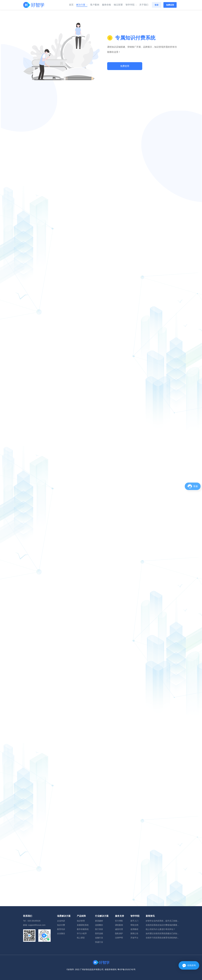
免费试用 (170, 5)
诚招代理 (119, 929)
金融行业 (99, 938)
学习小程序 (82, 933)
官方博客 (119, 921)
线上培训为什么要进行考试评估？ (160, 929)
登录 (157, 5)
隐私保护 (119, 933)
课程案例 (119, 925)
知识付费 (61, 925)
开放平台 (134, 938)
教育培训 (61, 929)
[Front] (34, 5)
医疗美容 (99, 929)
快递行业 (99, 942)
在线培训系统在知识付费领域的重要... (162, 925)
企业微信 (61, 933)
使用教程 (134, 929)
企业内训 (61, 921)
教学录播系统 (83, 929)
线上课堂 (81, 938)
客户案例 (95, 5)
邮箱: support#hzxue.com (34, 925)
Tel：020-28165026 (32, 921)
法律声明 (119, 938)
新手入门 (134, 921)
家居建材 (99, 921)
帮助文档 (134, 925)
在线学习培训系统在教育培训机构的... (162, 938)
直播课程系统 (83, 925)
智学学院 (131, 5)
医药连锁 (99, 933)
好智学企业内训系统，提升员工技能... (162, 921)
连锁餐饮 (99, 925)
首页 (71, 5)
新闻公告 (134, 933)
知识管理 (81, 921)
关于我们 (144, 5)
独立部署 (118, 5)
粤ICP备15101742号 (126, 969)
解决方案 (82, 5)
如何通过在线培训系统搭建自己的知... (162, 933)
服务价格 (106, 5)
